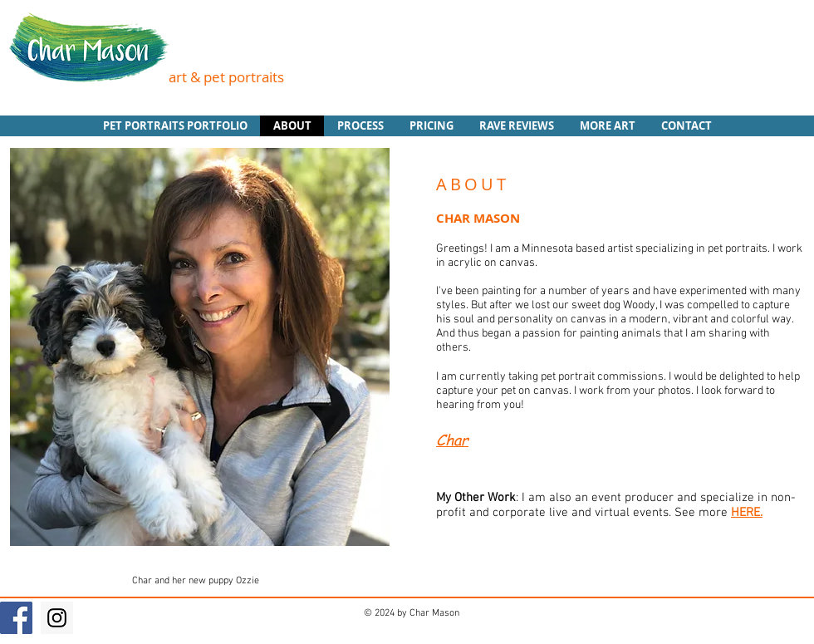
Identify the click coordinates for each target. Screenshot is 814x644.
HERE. (747, 513)
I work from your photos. (633, 391)
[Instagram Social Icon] (57, 618)
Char (452, 439)
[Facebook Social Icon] (16, 618)
